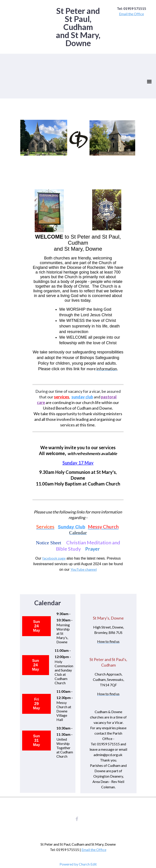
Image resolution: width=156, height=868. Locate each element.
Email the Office (131, 14)
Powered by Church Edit (78, 864)
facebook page (54, 558)
